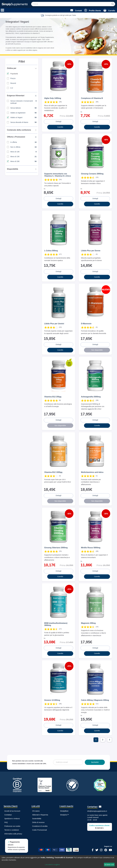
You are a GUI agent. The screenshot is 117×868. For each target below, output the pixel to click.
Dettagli (59, 121)
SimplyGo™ (65, 815)
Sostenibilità (37, 819)
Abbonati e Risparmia (40, 815)
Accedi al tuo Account (12, 811)
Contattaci (8, 815)
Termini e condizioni (12, 830)
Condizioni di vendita (40, 826)
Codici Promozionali (39, 830)
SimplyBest (64, 811)
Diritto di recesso (38, 822)
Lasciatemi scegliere (52, 864)
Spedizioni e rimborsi (12, 819)
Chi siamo (36, 811)
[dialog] (58, 862)
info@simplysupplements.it (97, 811)
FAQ (6, 822)
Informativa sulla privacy (13, 834)
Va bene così (109, 864)
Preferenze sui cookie (12, 826)
